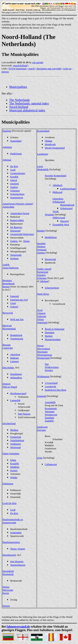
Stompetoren (17, 197)
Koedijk (14, 177)
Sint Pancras (24, 414)
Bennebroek (9, 283)
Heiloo (6, 587)
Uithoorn (42, 316)
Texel (40, 310)
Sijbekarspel (59, 202)
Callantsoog (51, 464)
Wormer (49, 370)
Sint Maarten (17, 561)
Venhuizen (16, 444)
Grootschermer (18, 173)
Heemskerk (8, 571)
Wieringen (42, 352)
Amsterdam (8, 207)
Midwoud (57, 192)
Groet (13, 303)
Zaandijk (49, 421)
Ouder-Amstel (44, 269)
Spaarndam (16, 141)
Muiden (41, 231)
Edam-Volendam (11, 453)
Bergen (6, 287)
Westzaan (50, 411)
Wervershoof (44, 349)
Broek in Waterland (55, 329)
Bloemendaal (9, 329)
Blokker (14, 430)
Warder (14, 477)
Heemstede (8, 574)
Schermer (15, 191)
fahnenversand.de (18, 627)
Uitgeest (41, 313)
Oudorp (14, 187)
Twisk (56, 211)
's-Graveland (51, 383)
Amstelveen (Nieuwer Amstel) (18, 204)
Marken (49, 336)
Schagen (41, 275)
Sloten (26, 241)
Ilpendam (50, 332)
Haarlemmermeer (11, 542)
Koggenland (43, 131)
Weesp (40, 346)
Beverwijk (8, 313)
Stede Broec (43, 294)
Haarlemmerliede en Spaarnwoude (13, 521)
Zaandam (49, 418)
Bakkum (14, 358)
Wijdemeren (43, 376)
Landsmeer (43, 154)
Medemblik (43, 169)
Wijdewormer (52, 367)
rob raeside (38, 62)
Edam (13, 460)
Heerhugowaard (18, 393)
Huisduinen (16, 374)
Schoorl (14, 307)
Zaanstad (42, 396)
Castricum (8, 348)
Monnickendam (53, 339)
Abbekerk (57, 185)
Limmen (14, 361)
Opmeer (41, 253)
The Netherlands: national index (29, 103)
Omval (14, 180)
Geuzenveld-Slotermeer (22, 234)
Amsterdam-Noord (20, 213)
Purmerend (43, 272)
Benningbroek (67, 205)
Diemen (6, 384)
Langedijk (15, 400)
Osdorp (14, 241)
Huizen (6, 606)
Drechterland (9, 423)
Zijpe (40, 458)
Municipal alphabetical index (27, 110)
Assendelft (50, 402)
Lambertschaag (68, 189)
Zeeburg (14, 258)
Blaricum (7, 325)
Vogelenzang (17, 339)
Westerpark (16, 255)
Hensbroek (50, 144)
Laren (40, 166)
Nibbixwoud (59, 218)
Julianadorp (16, 378)
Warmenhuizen (18, 565)
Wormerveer (51, 415)
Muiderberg (51, 237)
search (31, 69)
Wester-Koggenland (55, 148)
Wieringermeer (45, 355)
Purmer (14, 470)
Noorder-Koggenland (56, 176)
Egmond (14, 296)
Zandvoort (42, 427)
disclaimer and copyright (49, 69)
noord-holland (20, 65)
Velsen (41, 319)
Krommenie (51, 408)
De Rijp (14, 166)
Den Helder (8, 367)
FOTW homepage (17, 69)
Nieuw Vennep (18, 549)
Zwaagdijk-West (61, 224)
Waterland (42, 322)
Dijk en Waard (10, 387)
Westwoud (16, 447)
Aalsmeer (7, 147)
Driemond (15, 231)
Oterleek (15, 184)
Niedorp (41, 246)
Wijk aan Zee (17, 319)
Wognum (49, 214)
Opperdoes (58, 199)
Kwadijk (15, 463)
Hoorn (6, 593)
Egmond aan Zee (19, 300)
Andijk (6, 265)
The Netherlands (19, 100)
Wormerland (43, 358)
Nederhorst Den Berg (56, 390)
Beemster (7, 280)
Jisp (47, 364)
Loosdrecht (50, 386)
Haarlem (7, 131)
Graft (13, 170)
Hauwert (65, 221)
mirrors (5, 72)
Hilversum (8, 590)
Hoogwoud (50, 259)
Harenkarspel (9, 555)
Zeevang (42, 430)
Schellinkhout (17, 440)
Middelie (15, 467)
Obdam (49, 141)
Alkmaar (7, 160)
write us (67, 69)
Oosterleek (16, 437)
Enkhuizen (8, 484)
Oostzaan (42, 250)
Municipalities (18, 87)
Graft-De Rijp (10, 503)
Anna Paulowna (10, 268)
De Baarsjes (16, 227)
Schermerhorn (17, 194)
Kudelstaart (16, 154)
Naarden (41, 243)
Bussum (7, 345)
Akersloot (15, 354)
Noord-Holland (19, 107)
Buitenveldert (17, 220)
